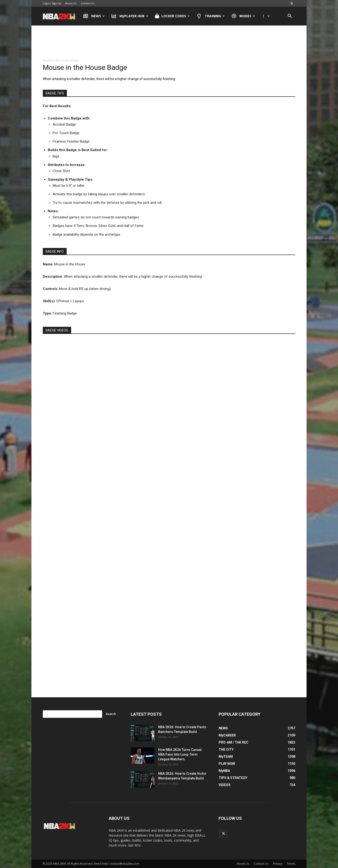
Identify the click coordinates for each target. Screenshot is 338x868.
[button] (290, 16)
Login (46, 3)
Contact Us (88, 3)
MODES (243, 16)
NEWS (94, 16)
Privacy (277, 864)
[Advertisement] (169, 40)
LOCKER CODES (172, 16)
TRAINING (211, 16)
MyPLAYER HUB (130, 16)
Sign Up (56, 3)
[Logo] (61, 16)
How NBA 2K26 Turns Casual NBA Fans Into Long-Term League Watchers (180, 754)
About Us (71, 3)
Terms (291, 864)
